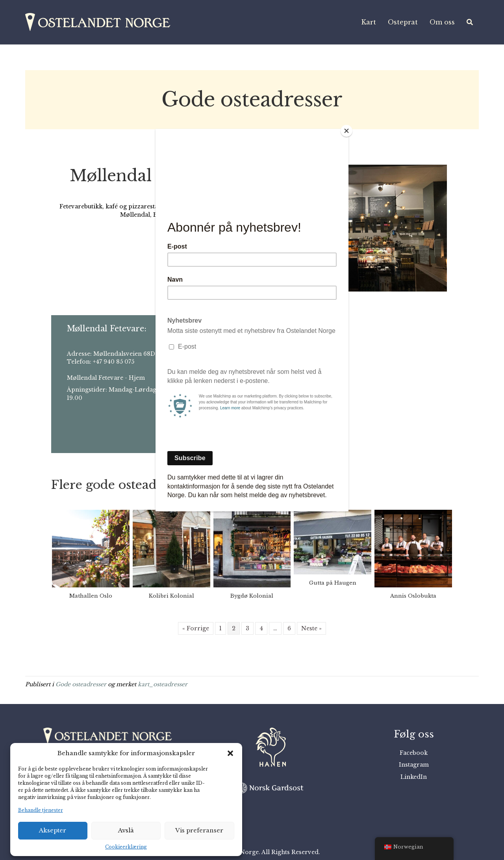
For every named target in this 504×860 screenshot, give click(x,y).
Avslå (126, 830)
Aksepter (53, 830)
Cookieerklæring (126, 847)
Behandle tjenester (41, 810)
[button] (230, 753)
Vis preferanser (199, 830)
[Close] (346, 131)
